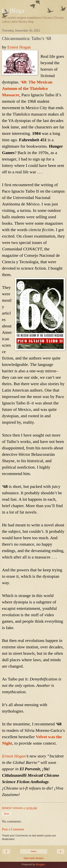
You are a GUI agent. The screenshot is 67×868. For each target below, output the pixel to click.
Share (7, 814)
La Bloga (13, 11)
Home (33, 851)
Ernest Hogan (19, 47)
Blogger (40, 864)
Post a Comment (13, 829)
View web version (34, 858)
